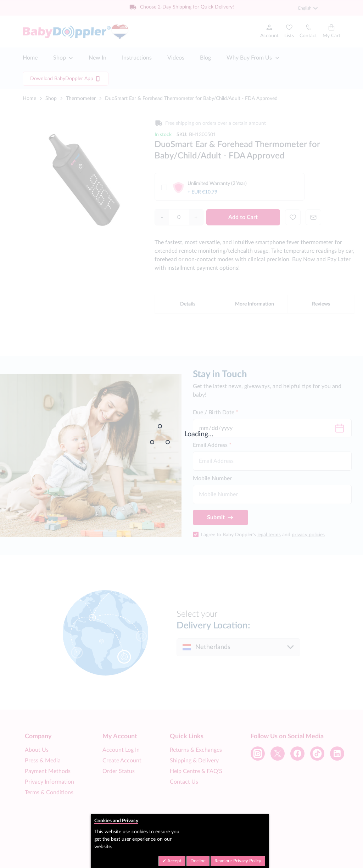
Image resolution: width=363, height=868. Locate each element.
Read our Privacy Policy (238, 861)
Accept (174, 861)
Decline (198, 861)
